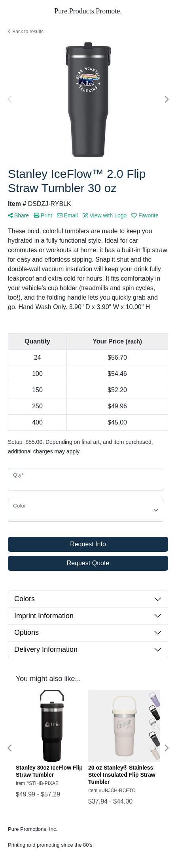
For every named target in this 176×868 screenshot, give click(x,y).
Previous (10, 100)
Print (43, 215)
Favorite (145, 215)
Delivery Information (46, 649)
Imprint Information (44, 616)
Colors (25, 599)
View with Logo (105, 215)
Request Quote (88, 563)
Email (67, 215)
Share (18, 215)
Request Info (88, 544)
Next (166, 100)
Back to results (26, 32)
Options (26, 632)
